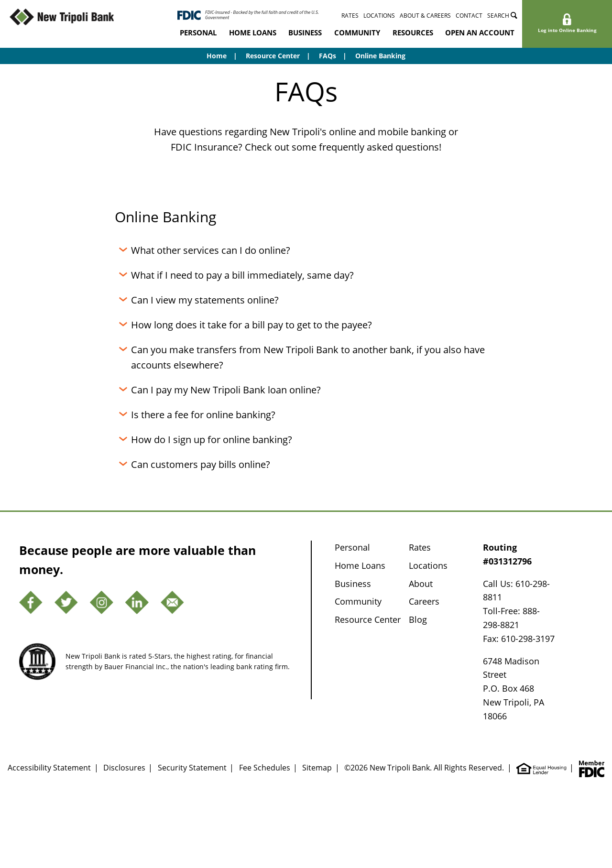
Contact (469, 16)
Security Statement (192, 768)
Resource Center (273, 56)
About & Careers (425, 16)
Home (217, 56)
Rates (350, 16)
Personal (198, 33)
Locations (379, 16)
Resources (413, 33)
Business (305, 33)
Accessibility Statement (49, 768)
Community (357, 33)
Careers (424, 601)
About (421, 584)
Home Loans (253, 33)
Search (502, 16)
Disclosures (124, 768)
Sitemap (317, 768)
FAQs (328, 56)
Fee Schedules (265, 768)
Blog (418, 619)
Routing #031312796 (507, 554)
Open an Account (480, 33)
